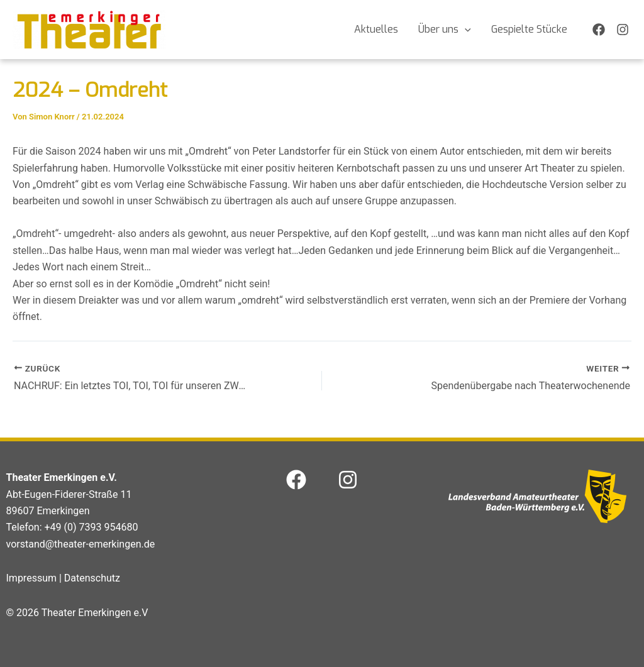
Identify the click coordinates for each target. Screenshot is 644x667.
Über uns (445, 30)
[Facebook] (599, 30)
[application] (465, 30)
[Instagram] (623, 30)
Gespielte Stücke (529, 29)
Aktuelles (376, 29)
